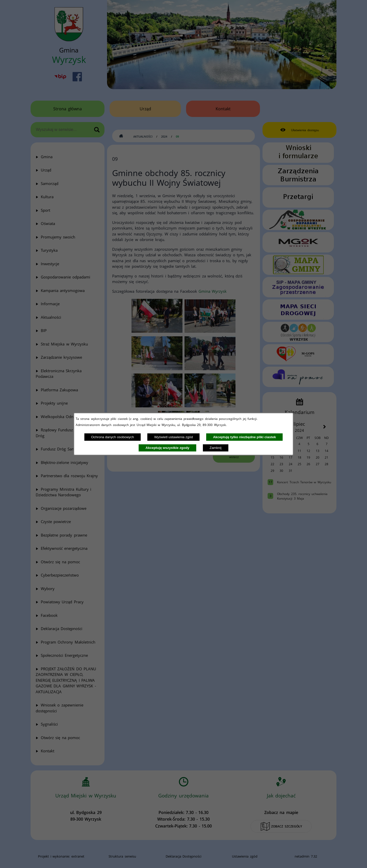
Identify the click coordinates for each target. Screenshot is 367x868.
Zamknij (215, 448)
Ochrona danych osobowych (112, 437)
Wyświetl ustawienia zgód (174, 437)
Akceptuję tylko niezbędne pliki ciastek (245, 437)
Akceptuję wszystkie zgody (167, 448)
